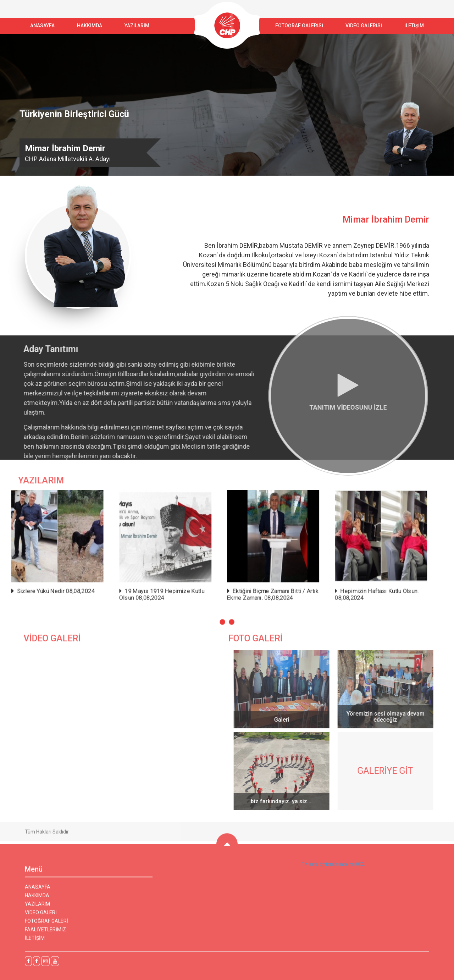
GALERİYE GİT (389, 771)
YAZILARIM (137, 26)
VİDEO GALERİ (41, 916)
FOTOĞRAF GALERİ (46, 924)
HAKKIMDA (37, 899)
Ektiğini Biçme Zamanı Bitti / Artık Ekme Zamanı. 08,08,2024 (265, 589)
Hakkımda (90, 26)
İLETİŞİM (414, 26)
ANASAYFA (42, 26)
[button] (223, 612)
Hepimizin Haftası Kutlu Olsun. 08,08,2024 (353, 589)
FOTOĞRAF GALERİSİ (299, 26)
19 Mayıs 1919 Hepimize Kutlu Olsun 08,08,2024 (172, 589)
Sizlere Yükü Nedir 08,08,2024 (83, 586)
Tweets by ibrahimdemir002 (333, 867)
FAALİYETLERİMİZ (45, 933)
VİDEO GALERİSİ (364, 26)
